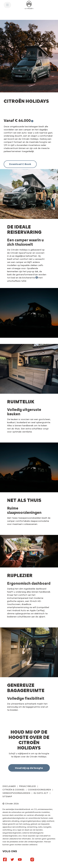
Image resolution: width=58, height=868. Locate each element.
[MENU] (7, 5)
